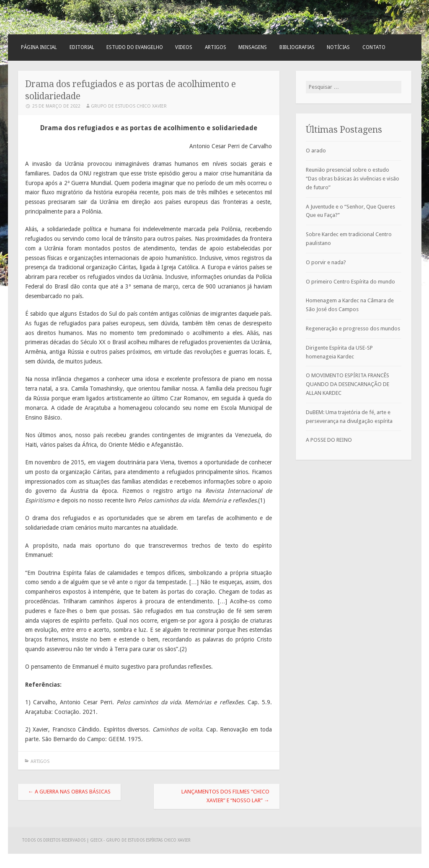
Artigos (216, 47)
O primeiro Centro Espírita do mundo (350, 282)
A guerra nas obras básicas (69, 792)
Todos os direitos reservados (54, 840)
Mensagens (253, 47)
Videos (184, 47)
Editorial (82, 47)
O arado (316, 151)
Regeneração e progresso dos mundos (353, 328)
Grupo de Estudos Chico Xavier (129, 106)
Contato (374, 47)
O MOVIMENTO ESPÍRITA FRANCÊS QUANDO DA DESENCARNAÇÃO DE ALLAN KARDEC (348, 384)
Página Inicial (39, 47)
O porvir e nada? (326, 262)
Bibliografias (297, 47)
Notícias (338, 47)
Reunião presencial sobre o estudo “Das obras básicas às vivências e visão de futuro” (353, 179)
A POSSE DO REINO (329, 440)
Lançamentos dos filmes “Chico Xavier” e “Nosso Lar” (225, 796)
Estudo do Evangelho (135, 47)
